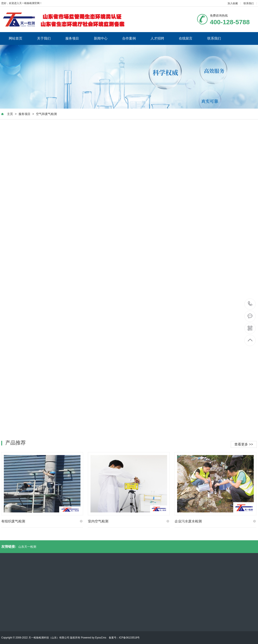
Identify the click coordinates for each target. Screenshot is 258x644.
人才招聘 (157, 38)
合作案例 (129, 38)
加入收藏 (233, 3)
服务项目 (72, 38)
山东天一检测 (27, 547)
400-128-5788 (250, 304)
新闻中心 (101, 38)
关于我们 (44, 38)
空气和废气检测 (46, 114)
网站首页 (16, 38)
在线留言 (186, 38)
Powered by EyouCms (93, 638)
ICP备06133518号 (129, 638)
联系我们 (249, 3)
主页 (10, 114)
